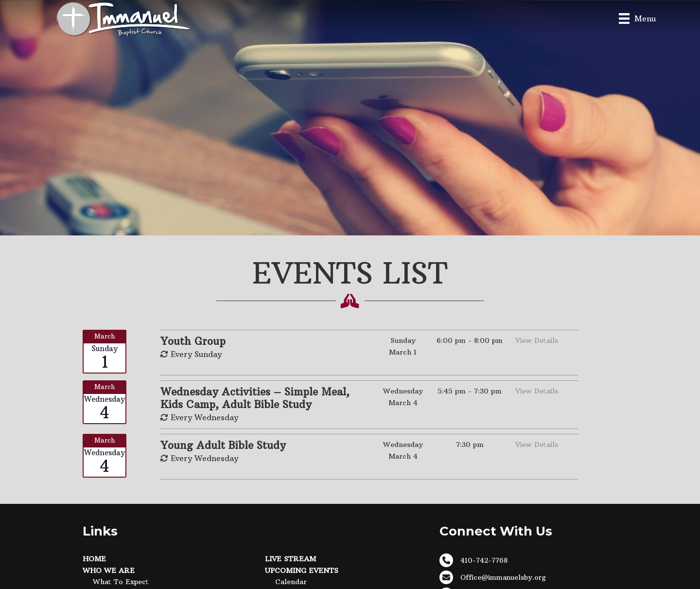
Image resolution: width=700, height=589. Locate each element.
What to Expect (121, 582)
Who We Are (109, 571)
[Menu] (637, 18)
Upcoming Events (302, 571)
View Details (537, 340)
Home (94, 559)
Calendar (291, 582)
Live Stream (290, 559)
